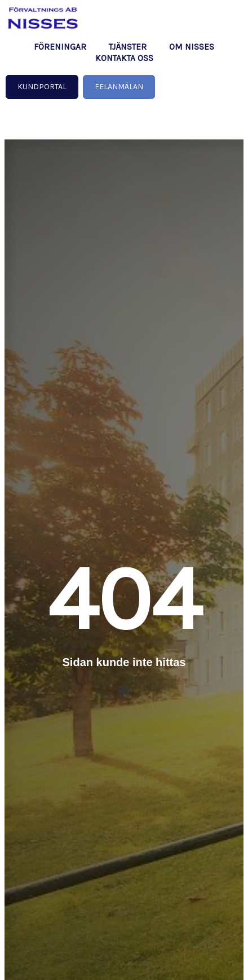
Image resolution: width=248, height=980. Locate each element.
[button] (124, 690)
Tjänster (128, 47)
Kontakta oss (124, 58)
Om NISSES (192, 47)
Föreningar (60, 47)
